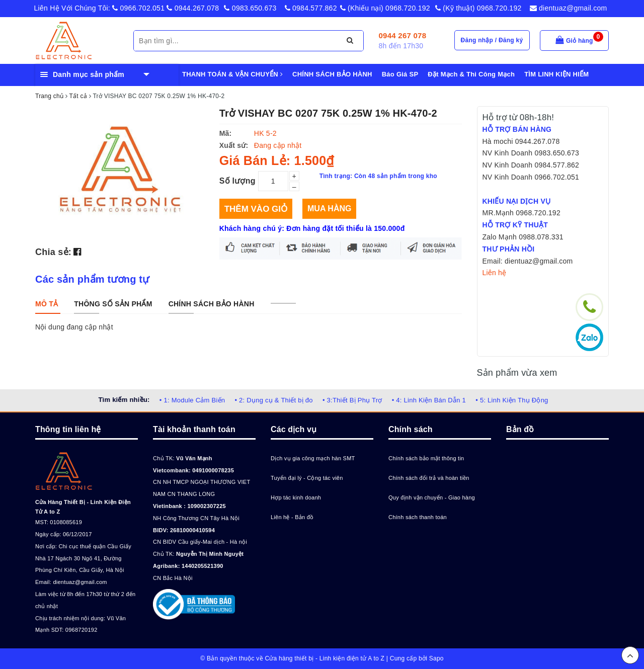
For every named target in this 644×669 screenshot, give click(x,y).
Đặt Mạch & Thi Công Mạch (471, 74)
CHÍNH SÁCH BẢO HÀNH (332, 74)
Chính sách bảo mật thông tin (426, 458)
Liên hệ (495, 273)
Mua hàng (329, 208)
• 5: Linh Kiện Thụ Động (512, 400)
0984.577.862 (311, 8)
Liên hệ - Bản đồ (292, 517)
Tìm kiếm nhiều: (124, 400)
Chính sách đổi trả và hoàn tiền (429, 478)
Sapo (436, 658)
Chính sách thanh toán (418, 517)
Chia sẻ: (53, 252)
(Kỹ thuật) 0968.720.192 (478, 8)
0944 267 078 (403, 35)
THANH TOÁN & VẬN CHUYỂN (232, 74)
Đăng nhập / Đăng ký (492, 40)
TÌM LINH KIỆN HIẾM (556, 74)
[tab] (47, 304)
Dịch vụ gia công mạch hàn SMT (313, 458)
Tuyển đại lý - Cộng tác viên (307, 478)
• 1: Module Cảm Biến (192, 400)
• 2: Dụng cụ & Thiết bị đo (273, 400)
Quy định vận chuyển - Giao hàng (432, 497)
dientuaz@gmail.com (569, 8)
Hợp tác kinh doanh (296, 497)
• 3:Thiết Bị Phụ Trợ (352, 400)
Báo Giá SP (400, 74)
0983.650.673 (250, 8)
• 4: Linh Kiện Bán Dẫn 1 (429, 400)
